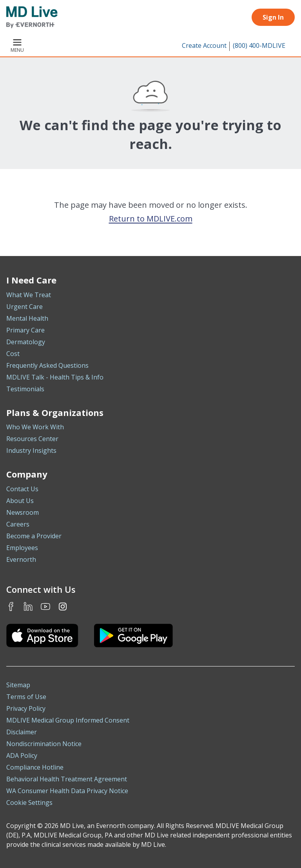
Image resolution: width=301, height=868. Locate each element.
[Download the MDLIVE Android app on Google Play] (133, 636)
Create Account (204, 45)
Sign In (273, 17)
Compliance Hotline (35, 767)
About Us (20, 501)
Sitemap (18, 685)
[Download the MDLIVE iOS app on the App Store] (42, 636)
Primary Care (25, 330)
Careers (18, 524)
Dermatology (26, 342)
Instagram (63, 607)
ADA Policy (22, 755)
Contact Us (22, 489)
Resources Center (32, 439)
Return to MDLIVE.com (151, 219)
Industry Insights (31, 450)
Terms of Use (26, 697)
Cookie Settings (29, 803)
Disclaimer (22, 732)
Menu (17, 46)
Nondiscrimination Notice (44, 744)
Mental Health (27, 318)
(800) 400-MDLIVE (259, 45)
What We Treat (29, 295)
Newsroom (23, 512)
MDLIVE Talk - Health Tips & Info (55, 377)
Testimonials (25, 389)
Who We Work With (35, 427)
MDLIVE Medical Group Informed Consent (68, 720)
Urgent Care (24, 307)
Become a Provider (34, 536)
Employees (22, 548)
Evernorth (21, 559)
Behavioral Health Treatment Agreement (67, 779)
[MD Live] (32, 17)
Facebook (11, 607)
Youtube (45, 607)
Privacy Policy (26, 708)
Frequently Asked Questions (47, 365)
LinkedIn (28, 607)
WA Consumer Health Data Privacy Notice (67, 791)
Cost (13, 354)
